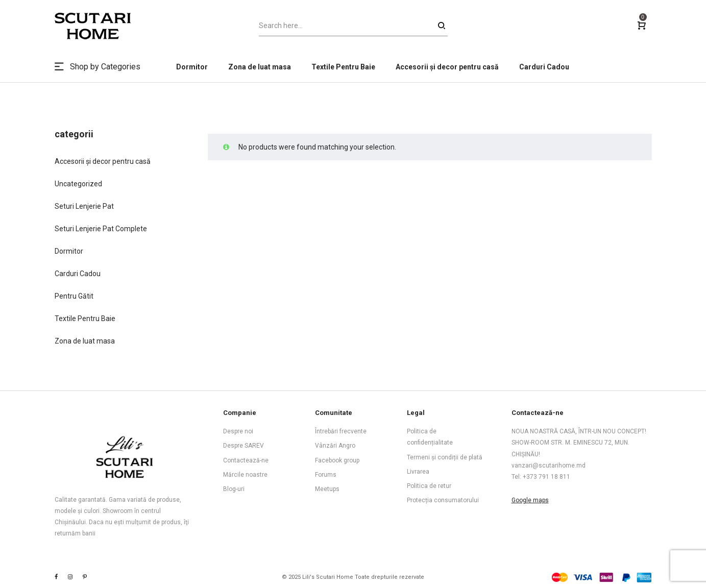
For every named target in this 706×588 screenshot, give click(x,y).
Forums (326, 475)
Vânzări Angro (335, 446)
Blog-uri (234, 489)
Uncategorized (78, 184)
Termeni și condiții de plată (445, 457)
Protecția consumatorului (443, 500)
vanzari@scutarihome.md (549, 465)
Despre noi (238, 431)
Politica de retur (429, 486)
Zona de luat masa (85, 341)
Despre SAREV (244, 446)
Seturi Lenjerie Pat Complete (101, 229)
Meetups (327, 489)
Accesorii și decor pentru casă (103, 161)
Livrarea (418, 472)
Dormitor (69, 251)
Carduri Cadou (78, 274)
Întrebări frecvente (341, 431)
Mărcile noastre (245, 475)
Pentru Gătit (74, 296)
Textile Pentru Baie (85, 318)
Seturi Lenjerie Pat (84, 206)
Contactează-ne (246, 460)
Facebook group (337, 460)
